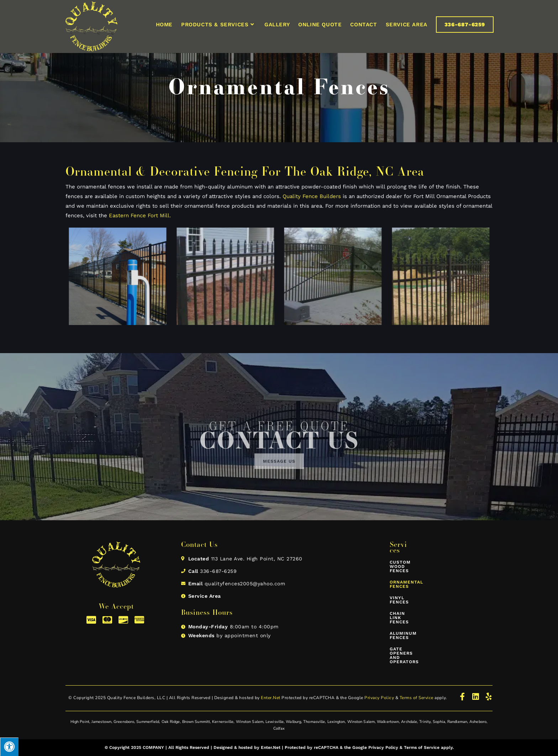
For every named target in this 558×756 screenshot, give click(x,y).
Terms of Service (417, 698)
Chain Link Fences (399, 618)
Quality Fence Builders (312, 196)
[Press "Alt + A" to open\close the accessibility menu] (9, 747)
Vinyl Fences (399, 600)
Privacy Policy (379, 698)
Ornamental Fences (400, 584)
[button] (279, 468)
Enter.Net (271, 698)
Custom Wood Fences (400, 566)
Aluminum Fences (400, 635)
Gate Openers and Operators (400, 655)
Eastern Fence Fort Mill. (140, 215)
